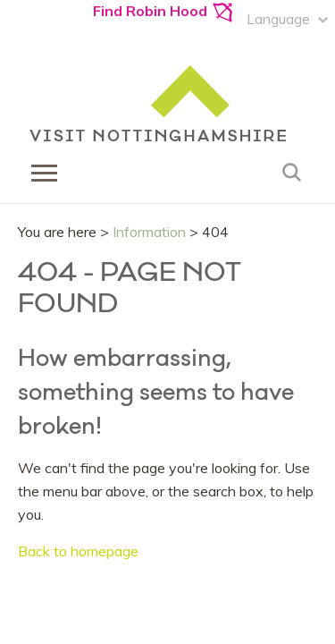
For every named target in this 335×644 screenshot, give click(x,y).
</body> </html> (167, 322)
